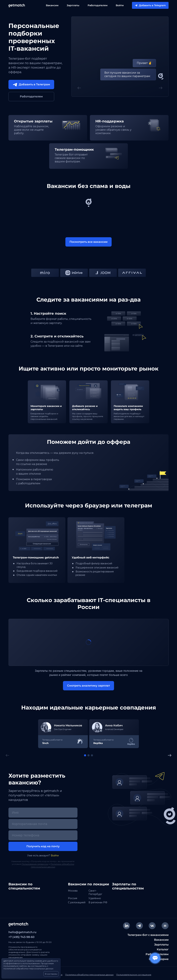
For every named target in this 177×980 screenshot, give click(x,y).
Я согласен (51, 974)
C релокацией (77, 902)
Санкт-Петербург (95, 892)
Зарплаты (73, 5)
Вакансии (52, 5)
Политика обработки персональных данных (89, 975)
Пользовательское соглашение (134, 975)
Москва (73, 891)
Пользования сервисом (35, 864)
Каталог (163, 949)
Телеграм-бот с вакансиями (148, 935)
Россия (73, 898)
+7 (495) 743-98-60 (21, 937)
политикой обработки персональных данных (28, 969)
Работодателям (98, 5)
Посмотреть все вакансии (88, 242)
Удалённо (95, 898)
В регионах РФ (98, 902)
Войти (120, 5)
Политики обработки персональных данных (53, 865)
